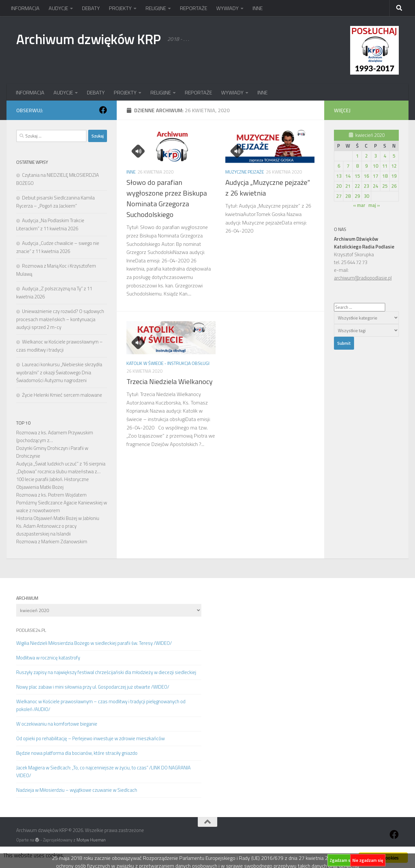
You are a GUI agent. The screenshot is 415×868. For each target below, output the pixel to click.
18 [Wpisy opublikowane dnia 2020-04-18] (385, 176)
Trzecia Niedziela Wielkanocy (170, 381)
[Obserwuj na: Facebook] (103, 110)
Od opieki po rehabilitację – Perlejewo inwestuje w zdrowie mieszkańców (90, 738)
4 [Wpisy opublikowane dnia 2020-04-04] (385, 156)
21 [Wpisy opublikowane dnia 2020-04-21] (348, 186)
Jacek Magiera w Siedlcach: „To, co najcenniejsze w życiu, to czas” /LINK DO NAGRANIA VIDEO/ (103, 772)
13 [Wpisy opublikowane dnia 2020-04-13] (339, 176)
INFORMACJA (25, 8)
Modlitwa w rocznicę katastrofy (48, 658)
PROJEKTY (120, 8)
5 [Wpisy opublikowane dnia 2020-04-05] (394, 156)
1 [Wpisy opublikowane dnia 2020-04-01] (357, 156)
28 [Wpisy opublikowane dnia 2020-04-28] (348, 196)
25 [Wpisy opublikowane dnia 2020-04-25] (385, 186)
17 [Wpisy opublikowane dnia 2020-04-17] (375, 176)
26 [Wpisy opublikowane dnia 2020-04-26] (394, 186)
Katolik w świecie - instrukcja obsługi (168, 363)
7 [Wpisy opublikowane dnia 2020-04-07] (348, 166)
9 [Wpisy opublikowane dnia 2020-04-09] (366, 166)
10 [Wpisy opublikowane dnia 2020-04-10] (375, 166)
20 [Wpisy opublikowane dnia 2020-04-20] (339, 186)
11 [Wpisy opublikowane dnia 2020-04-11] (385, 166)
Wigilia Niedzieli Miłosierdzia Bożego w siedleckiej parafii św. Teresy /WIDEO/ (94, 643)
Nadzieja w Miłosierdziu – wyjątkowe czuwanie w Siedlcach (77, 790)
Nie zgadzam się (368, 860)
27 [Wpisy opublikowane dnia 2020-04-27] (339, 196)
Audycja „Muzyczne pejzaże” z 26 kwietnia (268, 188)
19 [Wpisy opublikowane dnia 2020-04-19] (394, 176)
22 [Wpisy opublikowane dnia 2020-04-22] (357, 186)
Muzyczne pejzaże (245, 172)
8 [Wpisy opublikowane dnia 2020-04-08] (357, 166)
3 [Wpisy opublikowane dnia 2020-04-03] (375, 156)
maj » (374, 205)
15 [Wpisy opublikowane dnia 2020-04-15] (357, 176)
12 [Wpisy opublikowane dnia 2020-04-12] (394, 166)
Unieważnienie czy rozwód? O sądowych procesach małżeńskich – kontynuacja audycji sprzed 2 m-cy (60, 319)
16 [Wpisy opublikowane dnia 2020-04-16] (366, 176)
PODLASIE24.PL (31, 630)
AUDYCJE (58, 8)
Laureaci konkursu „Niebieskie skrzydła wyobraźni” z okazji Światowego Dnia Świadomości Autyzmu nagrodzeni (59, 372)
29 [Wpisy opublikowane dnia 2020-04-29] (357, 196)
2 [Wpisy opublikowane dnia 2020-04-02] (366, 156)
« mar (359, 205)
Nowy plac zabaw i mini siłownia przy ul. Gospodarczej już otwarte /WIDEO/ (93, 687)
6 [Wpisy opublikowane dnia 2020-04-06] (339, 166)
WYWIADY (227, 8)
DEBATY (91, 8)
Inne (131, 172)
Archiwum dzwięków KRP (89, 39)
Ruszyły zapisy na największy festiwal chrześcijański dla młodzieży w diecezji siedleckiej (106, 672)
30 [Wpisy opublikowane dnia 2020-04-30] (366, 196)
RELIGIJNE (156, 8)
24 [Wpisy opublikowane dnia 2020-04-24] (375, 186)
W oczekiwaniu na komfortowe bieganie (57, 724)
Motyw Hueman (91, 840)
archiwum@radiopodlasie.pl (363, 278)
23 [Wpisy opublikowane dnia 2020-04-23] (366, 186)
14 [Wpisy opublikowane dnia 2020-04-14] (348, 176)
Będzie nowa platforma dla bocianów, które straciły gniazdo (77, 753)
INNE (258, 8)
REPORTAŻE (194, 8)
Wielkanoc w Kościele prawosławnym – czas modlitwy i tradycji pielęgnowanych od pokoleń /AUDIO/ (101, 705)
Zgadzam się (342, 860)
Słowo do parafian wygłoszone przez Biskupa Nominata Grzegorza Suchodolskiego (167, 198)
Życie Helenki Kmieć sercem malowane (62, 395)
